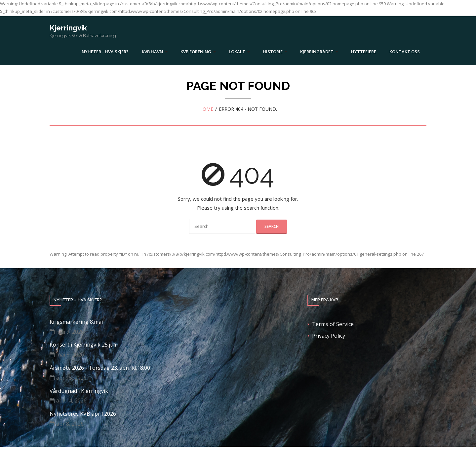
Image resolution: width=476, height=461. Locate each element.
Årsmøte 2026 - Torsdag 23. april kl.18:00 (100, 368)
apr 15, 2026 (71, 378)
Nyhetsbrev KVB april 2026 (83, 414)
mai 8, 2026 (70, 355)
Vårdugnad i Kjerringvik (79, 391)
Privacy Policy (329, 336)
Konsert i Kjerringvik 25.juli (83, 345)
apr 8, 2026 (70, 424)
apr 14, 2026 (71, 400)
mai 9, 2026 (70, 332)
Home (206, 109)
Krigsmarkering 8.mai (76, 322)
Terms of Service (333, 324)
